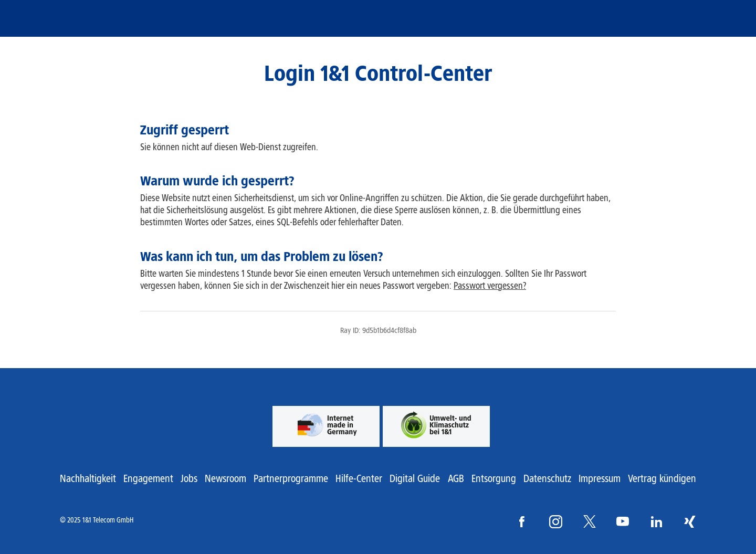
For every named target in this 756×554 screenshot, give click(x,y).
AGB (456, 478)
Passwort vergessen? (490, 286)
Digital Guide (415, 478)
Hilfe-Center (359, 478)
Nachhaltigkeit (88, 478)
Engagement (148, 478)
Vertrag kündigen (662, 478)
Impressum (600, 478)
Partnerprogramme (291, 478)
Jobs (189, 478)
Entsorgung (494, 478)
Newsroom (225, 478)
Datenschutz (547, 478)
